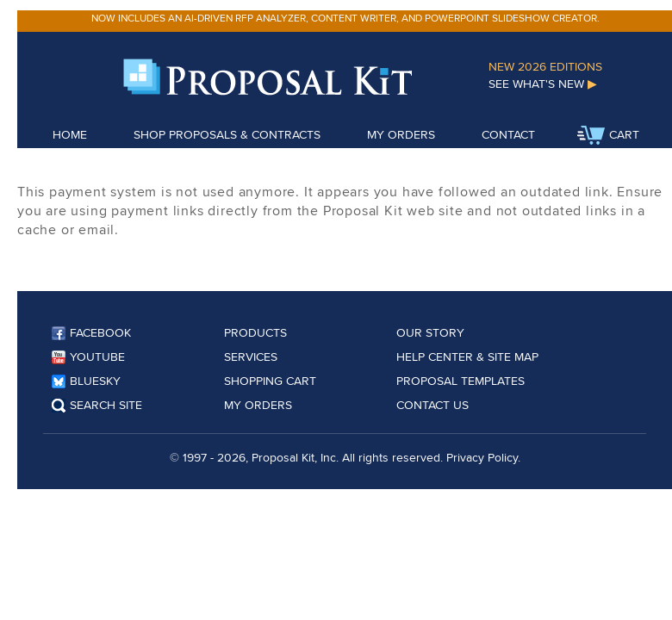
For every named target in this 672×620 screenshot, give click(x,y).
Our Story (430, 332)
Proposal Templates (460, 381)
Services (251, 356)
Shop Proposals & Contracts (227, 134)
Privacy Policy (482, 457)
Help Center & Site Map (467, 356)
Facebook (91, 332)
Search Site (97, 405)
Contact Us (432, 405)
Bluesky (86, 381)
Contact (508, 134)
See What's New (543, 84)
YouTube (88, 356)
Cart (608, 136)
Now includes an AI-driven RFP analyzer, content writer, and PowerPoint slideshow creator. (345, 18)
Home (70, 134)
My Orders (401, 134)
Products (255, 332)
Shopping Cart (270, 381)
